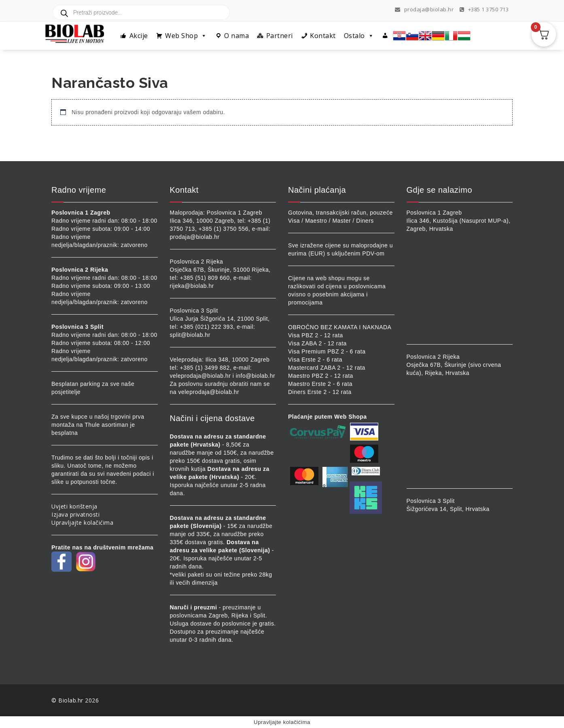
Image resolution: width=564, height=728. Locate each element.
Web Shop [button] (186, 36)
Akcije (139, 36)
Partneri (280, 36)
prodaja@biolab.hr (424, 9)
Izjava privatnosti (75, 514)
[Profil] (385, 36)
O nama (236, 36)
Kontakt (323, 36)
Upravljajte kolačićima (82, 523)
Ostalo (359, 36)
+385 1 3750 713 (484, 9)
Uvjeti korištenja (74, 506)
